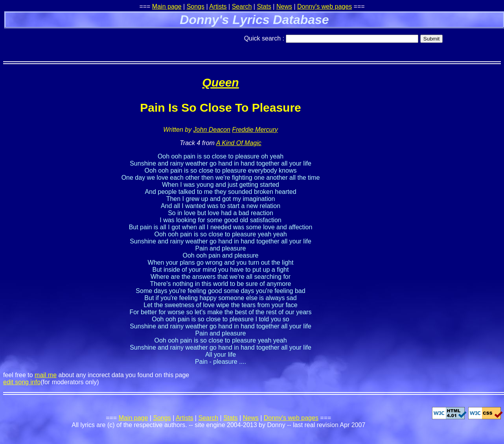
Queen (220, 82)
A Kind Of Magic (239, 143)
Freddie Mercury (255, 130)
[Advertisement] (95, 41)
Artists (218, 6)
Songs (196, 6)
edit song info (22, 382)
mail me (46, 375)
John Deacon (212, 130)
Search (242, 6)
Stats (264, 6)
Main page (167, 6)
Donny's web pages (325, 6)
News (284, 6)
